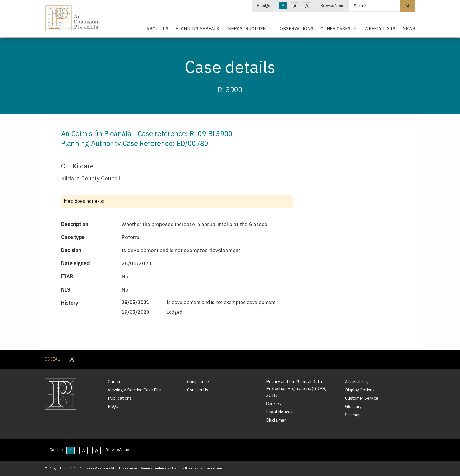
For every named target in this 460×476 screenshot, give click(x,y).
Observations (297, 28)
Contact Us (198, 390)
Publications (120, 398)
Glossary (353, 406)
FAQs (113, 406)
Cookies (274, 403)
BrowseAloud (333, 5)
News (409, 28)
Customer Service (362, 398)
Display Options (360, 390)
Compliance (198, 382)
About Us (157, 28)
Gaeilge (264, 5)
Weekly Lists (380, 28)
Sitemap (353, 415)
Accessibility (357, 382)
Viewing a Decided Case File (134, 390)
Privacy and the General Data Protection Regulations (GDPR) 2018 (296, 388)
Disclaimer (276, 420)
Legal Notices (279, 412)
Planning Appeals (197, 28)
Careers (115, 382)
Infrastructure (246, 28)
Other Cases (335, 28)
